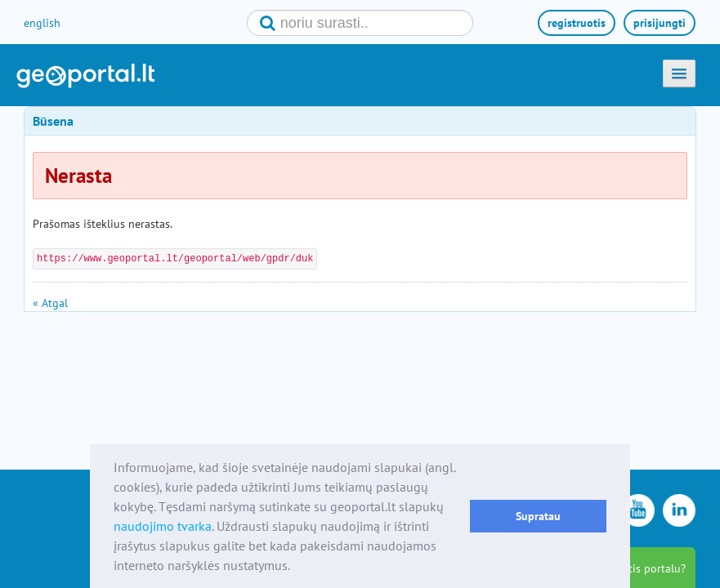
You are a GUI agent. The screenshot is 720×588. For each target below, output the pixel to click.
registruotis (577, 23)
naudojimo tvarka (163, 526)
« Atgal (50, 303)
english (42, 23)
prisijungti (660, 23)
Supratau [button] (538, 516)
